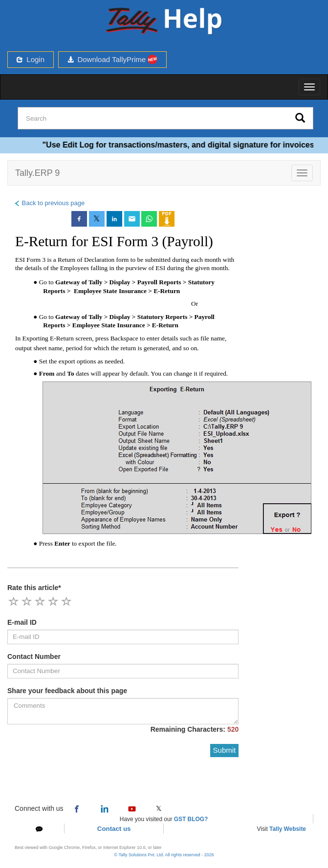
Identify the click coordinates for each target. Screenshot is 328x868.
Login (31, 59)
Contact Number (34, 656)
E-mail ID (22, 622)
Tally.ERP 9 (37, 173)
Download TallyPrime (112, 59)
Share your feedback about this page (67, 691)
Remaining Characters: (195, 729)
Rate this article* (34, 588)
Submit (225, 750)
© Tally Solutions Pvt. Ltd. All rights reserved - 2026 (164, 855)
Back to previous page (49, 203)
